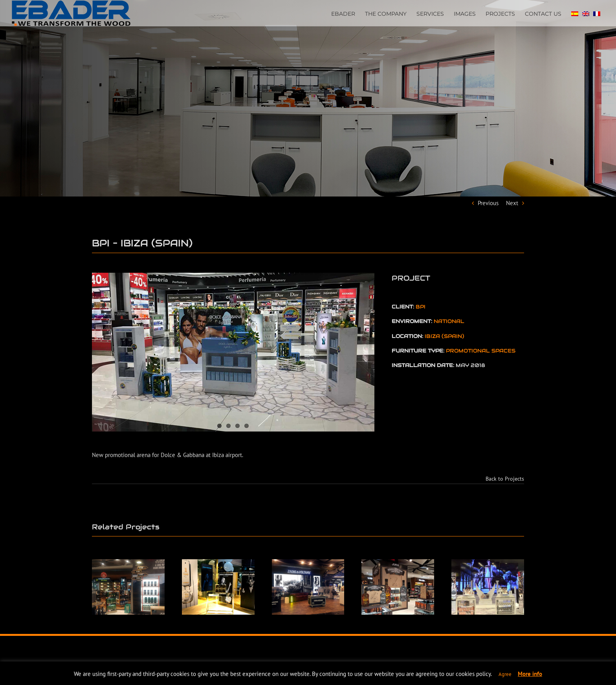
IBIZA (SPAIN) (445, 336)
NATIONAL (449, 321)
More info (530, 674)
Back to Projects (505, 479)
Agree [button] (505, 674)
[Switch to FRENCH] (597, 13)
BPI (421, 307)
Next (512, 203)
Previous (488, 203)
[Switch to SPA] (575, 13)
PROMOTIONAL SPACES (481, 351)
